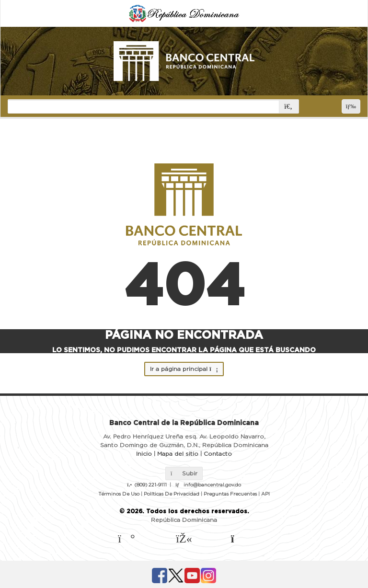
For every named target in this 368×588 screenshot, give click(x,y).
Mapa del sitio (178, 454)
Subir (184, 473)
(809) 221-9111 (151, 485)
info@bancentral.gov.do (212, 485)
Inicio (144, 454)
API (265, 494)
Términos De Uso (119, 494)
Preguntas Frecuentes (230, 494)
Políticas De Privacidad (172, 494)
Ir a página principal (184, 369)
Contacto (218, 454)
